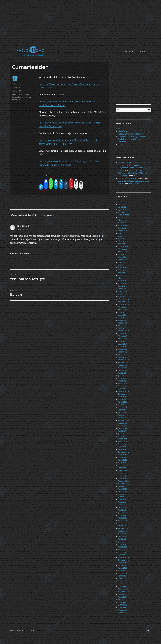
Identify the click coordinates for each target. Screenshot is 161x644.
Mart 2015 (122, 431)
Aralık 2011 (122, 518)
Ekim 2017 (122, 355)
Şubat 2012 (122, 513)
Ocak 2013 (122, 500)
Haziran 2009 (123, 594)
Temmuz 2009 (124, 592)
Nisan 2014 (122, 460)
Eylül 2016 (122, 389)
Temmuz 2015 (124, 420)
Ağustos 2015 (123, 418)
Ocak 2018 (122, 347)
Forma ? (121, 144)
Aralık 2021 (122, 231)
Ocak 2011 (122, 544)
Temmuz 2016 (124, 394)
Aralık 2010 (122, 547)
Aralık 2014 (122, 439)
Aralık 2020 (123, 260)
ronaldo (18, 97)
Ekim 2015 (122, 413)
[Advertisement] (81, 24)
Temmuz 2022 (124, 212)
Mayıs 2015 (122, 426)
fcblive (14, 91)
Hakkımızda (129, 51)
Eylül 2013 (122, 478)
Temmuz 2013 (124, 484)
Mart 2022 (122, 223)
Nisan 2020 (123, 278)
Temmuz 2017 (124, 362)
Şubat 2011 (122, 542)
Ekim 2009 (122, 584)
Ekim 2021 (122, 236)
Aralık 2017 (122, 349)
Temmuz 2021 (124, 244)
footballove (16, 84)
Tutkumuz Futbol (135, 184)
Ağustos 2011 (123, 526)
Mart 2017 (122, 373)
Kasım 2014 (123, 442)
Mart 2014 (122, 463)
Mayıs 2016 (123, 399)
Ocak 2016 (122, 410)
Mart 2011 (122, 539)
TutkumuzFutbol (135, 170)
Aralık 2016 (123, 381)
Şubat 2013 (122, 497)
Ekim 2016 (122, 386)
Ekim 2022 (122, 204)
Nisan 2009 (123, 600)
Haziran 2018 (123, 333)
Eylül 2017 (122, 357)
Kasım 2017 (123, 352)
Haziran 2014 (123, 455)
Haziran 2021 (123, 247)
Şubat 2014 (122, 465)
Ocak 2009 (122, 608)
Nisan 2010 (122, 568)
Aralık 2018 (122, 320)
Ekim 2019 (122, 294)
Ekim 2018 (122, 326)
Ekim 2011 (122, 523)
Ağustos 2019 (123, 299)
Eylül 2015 (122, 415)
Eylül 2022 (122, 207)
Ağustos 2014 (123, 449)
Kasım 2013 (123, 473)
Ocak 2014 (122, 468)
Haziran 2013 (123, 486)
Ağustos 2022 (123, 210)
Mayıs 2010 (122, 565)
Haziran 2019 (123, 304)
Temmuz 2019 (124, 302)
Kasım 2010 (123, 550)
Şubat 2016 (122, 407)
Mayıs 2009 (123, 597)
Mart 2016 (122, 405)
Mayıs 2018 (122, 336)
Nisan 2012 (122, 507)
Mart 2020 (122, 281)
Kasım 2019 (123, 291)
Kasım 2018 (123, 323)
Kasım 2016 (123, 384)
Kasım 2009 (123, 581)
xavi (20, 100)
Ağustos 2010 (123, 557)
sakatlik (25, 97)
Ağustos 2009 (124, 589)
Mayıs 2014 (122, 457)
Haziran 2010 (123, 563)
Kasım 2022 (123, 202)
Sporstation (135, 165)
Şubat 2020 (122, 283)
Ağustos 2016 (123, 391)
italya (14, 94)
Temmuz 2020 (124, 273)
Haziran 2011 (123, 531)
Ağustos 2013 (123, 481)
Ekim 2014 (122, 444)
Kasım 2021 (123, 233)
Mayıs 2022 (123, 218)
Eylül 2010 (122, 555)
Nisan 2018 (122, 339)
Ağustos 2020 (123, 270)
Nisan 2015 (122, 428)
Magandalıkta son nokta (128, 178)
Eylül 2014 (122, 447)
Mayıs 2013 (122, 489)
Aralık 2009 (123, 579)
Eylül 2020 (122, 268)
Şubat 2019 (122, 315)
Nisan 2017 (122, 370)
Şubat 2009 (123, 605)
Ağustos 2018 (123, 331)
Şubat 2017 (122, 376)
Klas (120, 129)
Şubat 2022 (122, 225)
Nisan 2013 (122, 492)
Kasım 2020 (123, 262)
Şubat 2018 (122, 344)
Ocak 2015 (122, 436)
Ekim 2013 (122, 476)
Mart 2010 (122, 571)
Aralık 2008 (123, 610)
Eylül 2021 (122, 239)
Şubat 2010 (122, 573)
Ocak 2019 (122, 318)
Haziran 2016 (123, 397)
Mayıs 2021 (122, 249)
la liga (19, 94)
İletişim (143, 51)
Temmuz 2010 (124, 560)
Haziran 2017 (123, 365)
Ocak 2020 (122, 286)
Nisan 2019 (122, 310)
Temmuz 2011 (124, 528)
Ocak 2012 (122, 515)
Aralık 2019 (123, 289)
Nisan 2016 (122, 402)
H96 (20, 91)
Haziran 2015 (123, 423)
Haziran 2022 (123, 215)
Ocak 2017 (122, 378)
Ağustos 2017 (123, 360)
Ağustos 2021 (123, 241)
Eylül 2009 (122, 586)
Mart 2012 (122, 510)
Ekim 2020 (122, 265)
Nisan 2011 (122, 536)
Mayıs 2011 (122, 534)
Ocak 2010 (122, 576)
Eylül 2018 (122, 328)
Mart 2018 (122, 341)
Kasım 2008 (123, 613)
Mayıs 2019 (123, 307)
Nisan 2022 (123, 220)
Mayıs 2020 (123, 276)
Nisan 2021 (122, 252)
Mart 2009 (122, 602)
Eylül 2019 (122, 297)
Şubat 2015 (122, 434)
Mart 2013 (122, 494)
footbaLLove (15, 631)
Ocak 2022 (122, 228)
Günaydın (122, 142)
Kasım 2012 (123, 505)
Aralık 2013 (122, 471)
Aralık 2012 (122, 502)
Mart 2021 (122, 254)
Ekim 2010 (122, 552)
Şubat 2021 (122, 257)
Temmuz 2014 (124, 452)
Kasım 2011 (122, 521)
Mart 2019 (122, 312)
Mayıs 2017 (122, 368)
